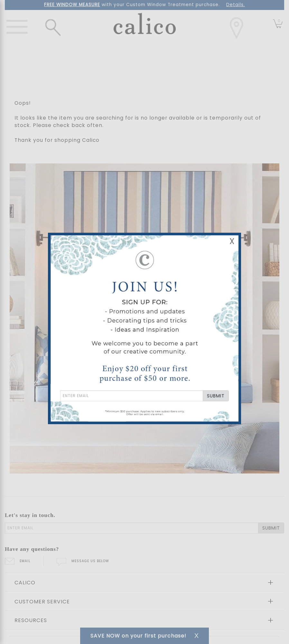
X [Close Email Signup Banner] (232, 241)
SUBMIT (216, 396)
